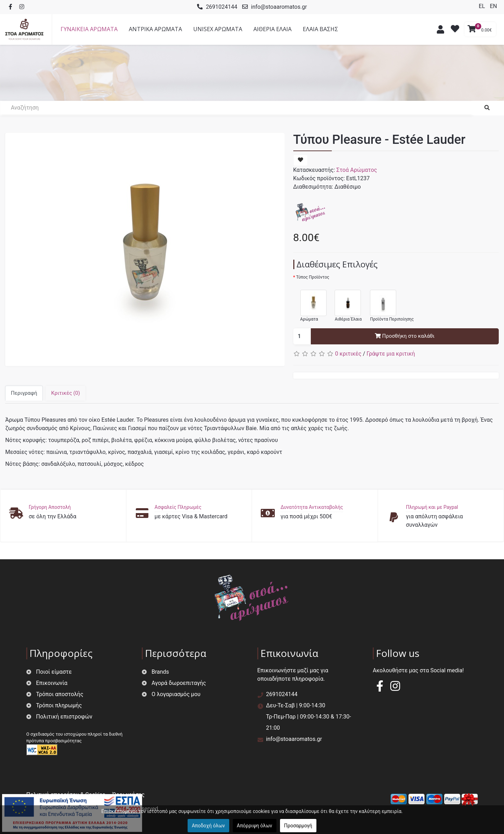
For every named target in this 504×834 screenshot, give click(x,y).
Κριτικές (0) (65, 393)
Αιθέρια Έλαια (345, 303)
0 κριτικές (348, 354)
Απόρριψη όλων (255, 826)
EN (493, 6)
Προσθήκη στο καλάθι (405, 336)
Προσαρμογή (298, 826)
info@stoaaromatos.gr (279, 7)
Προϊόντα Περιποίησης (388, 303)
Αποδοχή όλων (208, 826)
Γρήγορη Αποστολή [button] (50, 507)
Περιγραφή (24, 393)
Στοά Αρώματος (357, 170)
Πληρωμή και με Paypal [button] (432, 507)
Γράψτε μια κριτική (391, 354)
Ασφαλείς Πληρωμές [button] (178, 507)
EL (483, 6)
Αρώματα (310, 303)
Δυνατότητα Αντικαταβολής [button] (312, 507)
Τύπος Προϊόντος (313, 277)
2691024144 (222, 7)
